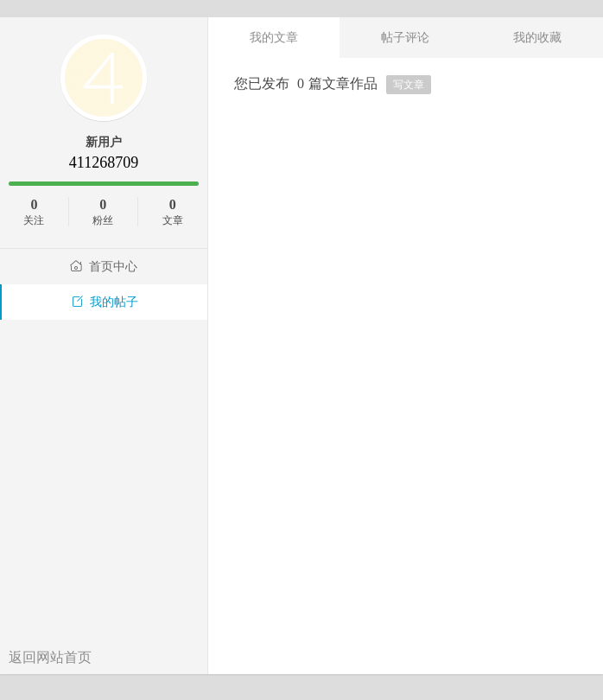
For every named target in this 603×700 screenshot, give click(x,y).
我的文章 (274, 37)
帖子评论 (405, 37)
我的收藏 (537, 37)
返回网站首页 (50, 657)
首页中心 (104, 267)
